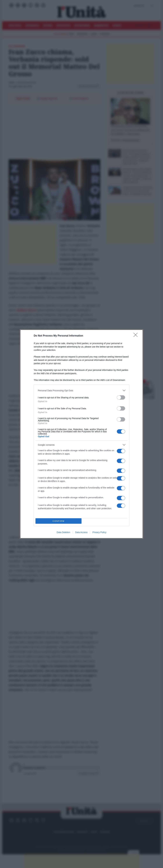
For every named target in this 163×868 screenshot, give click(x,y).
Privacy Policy (99, 532)
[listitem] (81, 390)
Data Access (81, 532)
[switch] (121, 397)
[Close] (137, 336)
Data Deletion (63, 532)
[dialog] (81, 434)
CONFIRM (58, 521)
